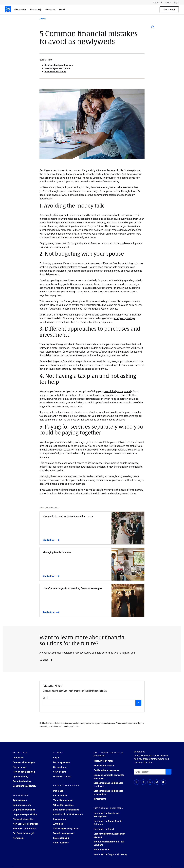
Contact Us (158, 2)
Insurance (58, 791)
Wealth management (64, 833)
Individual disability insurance (68, 814)
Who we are (50, 9)
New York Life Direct (104, 829)
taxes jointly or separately (118, 391)
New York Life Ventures (24, 828)
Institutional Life (102, 850)
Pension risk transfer (104, 765)
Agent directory (20, 776)
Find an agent (20, 767)
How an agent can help (24, 772)
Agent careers (20, 800)
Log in (56, 758)
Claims (168, 2)
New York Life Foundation (26, 824)
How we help (36, 9)
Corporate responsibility (25, 814)
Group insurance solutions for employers (108, 784)
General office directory (24, 786)
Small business (61, 843)
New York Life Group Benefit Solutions (108, 823)
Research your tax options (57, 68)
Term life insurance (63, 800)
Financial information (23, 819)
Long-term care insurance (66, 810)
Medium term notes (104, 761)
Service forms (60, 767)
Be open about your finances (59, 65)
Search (62, 9)
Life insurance (60, 795)
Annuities (58, 824)
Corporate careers (22, 805)
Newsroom (18, 838)
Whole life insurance (63, 805)
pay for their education (84, 305)
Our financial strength (24, 833)
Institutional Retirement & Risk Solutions (109, 843)
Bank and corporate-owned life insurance (109, 777)
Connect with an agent (24, 762)
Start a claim (60, 772)
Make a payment (62, 762)
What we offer (20, 9)
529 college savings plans (66, 828)
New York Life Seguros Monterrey (110, 854)
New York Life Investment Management (107, 815)
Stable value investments (106, 770)
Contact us (18, 758)
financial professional (127, 412)
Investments (59, 819)
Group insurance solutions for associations (108, 792)
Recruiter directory (22, 781)
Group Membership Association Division (109, 835)
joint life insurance (53, 467)
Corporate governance (24, 810)
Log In (177, 2)
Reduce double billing (55, 72)
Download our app (62, 776)
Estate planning (61, 838)
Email (45, 698)
